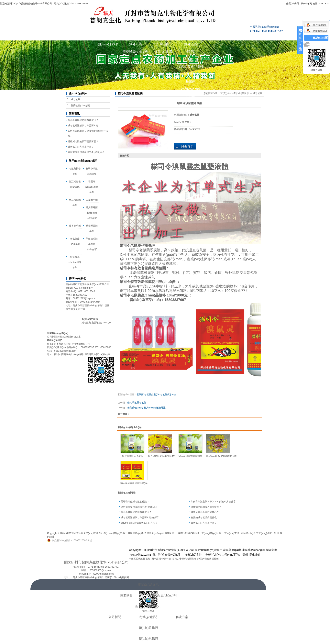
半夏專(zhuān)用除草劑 (92, 187)
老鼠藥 (140, 394)
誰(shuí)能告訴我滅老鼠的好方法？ (139, 523)
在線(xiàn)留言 (320, 41)
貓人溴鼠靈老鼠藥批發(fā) (134, 483)
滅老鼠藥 (136, 44)
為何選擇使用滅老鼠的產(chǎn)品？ (86, 152)
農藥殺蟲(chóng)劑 (136, 52)
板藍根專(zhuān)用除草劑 (75, 262)
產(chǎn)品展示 (136, 37)
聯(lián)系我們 (218, 37)
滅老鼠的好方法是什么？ (81, 147)
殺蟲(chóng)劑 (191, 89)
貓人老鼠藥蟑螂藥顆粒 (190, 456)
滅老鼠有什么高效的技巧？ (205, 512)
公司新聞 (163, 44)
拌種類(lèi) (191, 59)
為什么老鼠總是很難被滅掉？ (136, 512)
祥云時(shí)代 (248, 533)
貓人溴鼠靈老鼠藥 (137, 403)
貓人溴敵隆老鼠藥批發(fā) (161, 456)
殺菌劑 (191, 81)
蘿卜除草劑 (75, 226)
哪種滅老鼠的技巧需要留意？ (83, 141)
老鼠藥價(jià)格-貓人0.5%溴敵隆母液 (146, 408)
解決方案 (163, 59)
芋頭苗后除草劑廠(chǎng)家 (92, 244)
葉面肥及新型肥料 (191, 67)
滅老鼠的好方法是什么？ (204, 523)
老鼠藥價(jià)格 (168, 394)
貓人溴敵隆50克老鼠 (132, 456)
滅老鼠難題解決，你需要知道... (84, 126)
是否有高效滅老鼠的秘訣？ (135, 502)
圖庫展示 (191, 37)
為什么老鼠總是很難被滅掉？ (83, 120)
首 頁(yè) (225, 93)
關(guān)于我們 (108, 37)
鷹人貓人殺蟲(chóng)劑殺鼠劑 (221, 456)
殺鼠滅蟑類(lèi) (191, 74)
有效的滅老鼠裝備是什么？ (205, 517)
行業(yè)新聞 (163, 52)
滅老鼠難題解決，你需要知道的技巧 (140, 517)
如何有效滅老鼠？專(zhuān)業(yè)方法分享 (213, 502)
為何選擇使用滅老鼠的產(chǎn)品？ (139, 507)
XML (327, 4)
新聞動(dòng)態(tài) (163, 37)
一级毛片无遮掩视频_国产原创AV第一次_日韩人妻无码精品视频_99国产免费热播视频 (174, 559)
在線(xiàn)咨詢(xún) (246, 37)
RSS (321, 4)
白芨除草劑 (92, 200)
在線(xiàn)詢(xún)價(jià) (185, 146)
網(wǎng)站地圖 (309, 4)
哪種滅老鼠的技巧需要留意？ (206, 507)
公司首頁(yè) (81, 37)
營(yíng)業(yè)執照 (212, 533)
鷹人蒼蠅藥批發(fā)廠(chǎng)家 (92, 213)
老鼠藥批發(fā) (152, 394)
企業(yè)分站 (293, 4)
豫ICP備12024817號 (189, 533)
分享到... (308, 43)
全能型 (191, 52)
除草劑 (191, 96)
